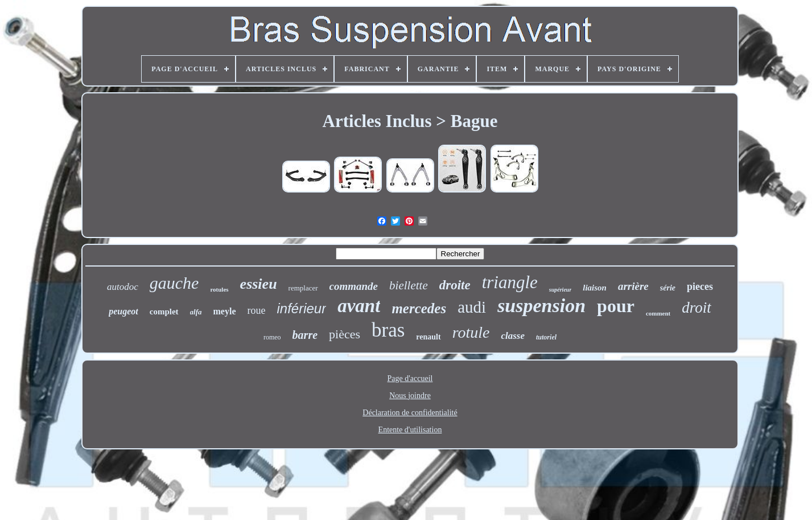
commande (354, 286)
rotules (219, 289)
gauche (174, 283)
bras (388, 330)
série (668, 288)
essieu (259, 284)
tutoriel (546, 337)
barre (305, 335)
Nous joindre (410, 396)
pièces (345, 334)
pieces (700, 286)
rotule (471, 332)
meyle (225, 311)
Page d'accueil (410, 378)
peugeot (123, 311)
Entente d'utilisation (410, 430)
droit (696, 308)
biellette (409, 285)
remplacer (303, 288)
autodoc (123, 287)
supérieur (560, 290)
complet (164, 312)
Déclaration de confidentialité (410, 413)
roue (257, 310)
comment (658, 313)
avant (359, 306)
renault (428, 337)
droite (455, 285)
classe (513, 336)
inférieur (302, 308)
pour (616, 306)
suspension (541, 306)
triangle (510, 282)
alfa (196, 312)
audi (472, 307)
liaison (595, 288)
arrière (633, 286)
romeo (272, 337)
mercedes (419, 308)
